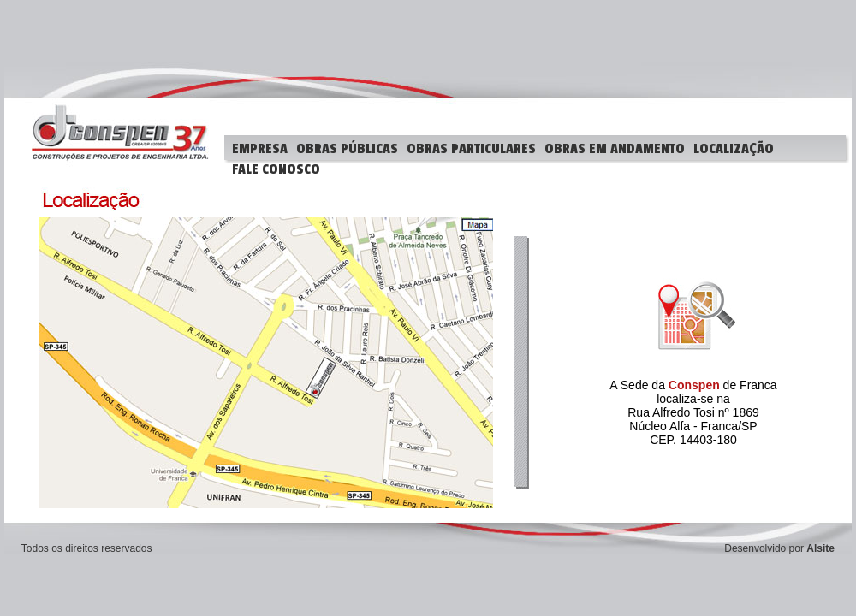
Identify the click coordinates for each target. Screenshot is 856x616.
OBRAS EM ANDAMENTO (615, 149)
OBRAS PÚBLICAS (347, 149)
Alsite (820, 548)
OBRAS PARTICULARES (471, 149)
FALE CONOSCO (276, 169)
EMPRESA (260, 149)
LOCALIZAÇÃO (734, 149)
